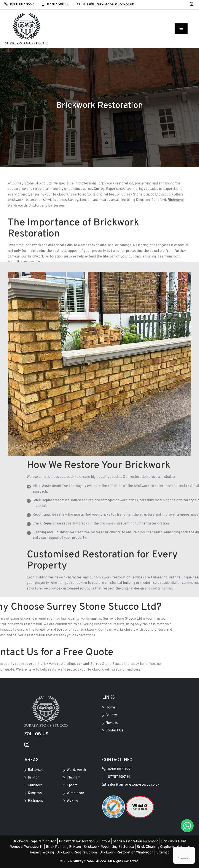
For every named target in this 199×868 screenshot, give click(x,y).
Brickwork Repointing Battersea (109, 847)
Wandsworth (76, 770)
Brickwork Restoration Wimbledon (127, 853)
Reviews (112, 723)
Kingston (35, 793)
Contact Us (114, 731)
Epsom (72, 785)
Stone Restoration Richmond (136, 842)
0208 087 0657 (19, 5)
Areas (31, 760)
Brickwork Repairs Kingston (34, 842)
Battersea (36, 770)
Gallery (111, 715)
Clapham (74, 778)
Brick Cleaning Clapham (155, 847)
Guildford (35, 785)
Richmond (36, 801)
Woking (72, 801)
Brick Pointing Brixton (63, 847)
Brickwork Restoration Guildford (84, 842)
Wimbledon (75, 793)
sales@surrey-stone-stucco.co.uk (105, 5)
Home (110, 708)
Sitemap (163, 853)
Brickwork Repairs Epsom (77, 853)
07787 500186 (55, 5)
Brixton (34, 778)
